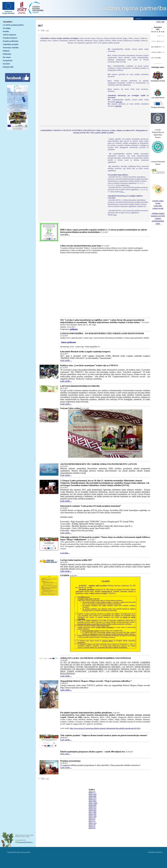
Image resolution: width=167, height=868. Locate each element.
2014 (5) (92, 819)
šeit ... (129, 185)
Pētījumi (6, 51)
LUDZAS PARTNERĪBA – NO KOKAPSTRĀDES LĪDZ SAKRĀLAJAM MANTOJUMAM (102, 333)
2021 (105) (93, 803)
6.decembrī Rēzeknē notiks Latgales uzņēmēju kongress (85, 352)
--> (47, 30)
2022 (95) (92, 801)
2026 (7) (92, 792)
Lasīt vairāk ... (66, 360)
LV (163, 22)
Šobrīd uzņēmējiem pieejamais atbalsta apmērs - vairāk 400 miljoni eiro (93, 752)
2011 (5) (92, 826)
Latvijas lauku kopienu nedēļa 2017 (76, 560)
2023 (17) (92, 799)
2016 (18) (92, 814)
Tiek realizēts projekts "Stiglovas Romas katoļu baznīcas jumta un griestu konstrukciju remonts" (104, 735)
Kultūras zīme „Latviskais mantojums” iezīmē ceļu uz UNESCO (89, 365)
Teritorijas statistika (11, 48)
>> (164, 29)
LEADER (65, 575)
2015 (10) (92, 817)
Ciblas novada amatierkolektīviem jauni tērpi (81, 246)
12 (152, 47)
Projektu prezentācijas (70, 761)
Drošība (6, 31)
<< (152, 29)
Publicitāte (7, 54)
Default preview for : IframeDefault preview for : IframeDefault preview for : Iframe (72, 85)
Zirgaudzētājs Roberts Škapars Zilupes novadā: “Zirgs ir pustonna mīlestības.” (96, 681)
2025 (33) (92, 794)
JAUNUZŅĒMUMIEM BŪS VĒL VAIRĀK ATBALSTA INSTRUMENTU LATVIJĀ (99, 464)
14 (156, 47)
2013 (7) (92, 821)
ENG (159, 22)
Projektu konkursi (10, 38)
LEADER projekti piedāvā (13, 25)
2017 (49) (92, 812)
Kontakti (6, 64)
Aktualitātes (8, 22)
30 (160, 58)
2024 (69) (92, 796)
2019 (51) (92, 808)
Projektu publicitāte (11, 41)
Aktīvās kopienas (9, 35)
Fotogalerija (8, 60)
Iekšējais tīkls (8, 67)
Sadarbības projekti (11, 44)
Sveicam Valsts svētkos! (71, 408)
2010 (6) (92, 828)
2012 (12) (92, 823)
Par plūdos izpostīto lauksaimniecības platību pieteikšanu (86, 713)
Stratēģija (7, 28)
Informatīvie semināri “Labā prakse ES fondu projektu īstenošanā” (91, 506)
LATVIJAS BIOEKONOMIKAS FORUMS (80, 386)
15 (158, 47)
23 (160, 52)
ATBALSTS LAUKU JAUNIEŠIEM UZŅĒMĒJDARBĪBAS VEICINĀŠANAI (96, 658)
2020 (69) (92, 805)
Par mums (7, 57)
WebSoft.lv (159, 852)
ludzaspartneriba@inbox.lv (25, 842)
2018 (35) (92, 810)
